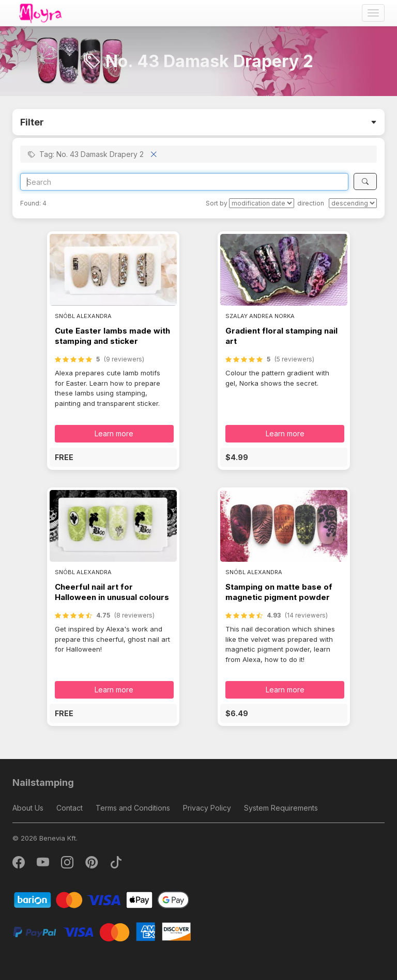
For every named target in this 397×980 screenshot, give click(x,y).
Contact (70, 808)
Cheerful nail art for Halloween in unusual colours (112, 592)
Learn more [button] (114, 433)
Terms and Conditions (133, 808)
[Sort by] (262, 203)
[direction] (353, 203)
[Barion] (102, 899)
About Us (28, 808)
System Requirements (281, 808)
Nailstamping (43, 783)
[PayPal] (102, 931)
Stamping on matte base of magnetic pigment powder (279, 592)
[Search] (184, 182)
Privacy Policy (207, 808)
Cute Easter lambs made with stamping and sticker (112, 336)
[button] (113, 457)
